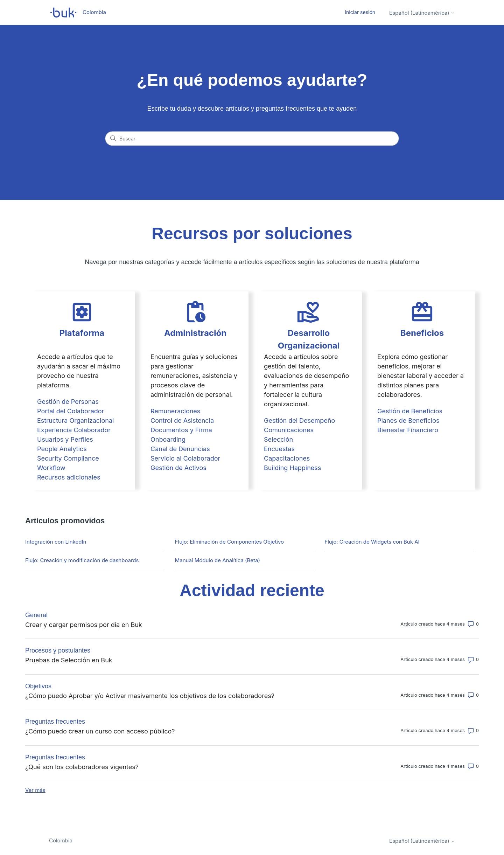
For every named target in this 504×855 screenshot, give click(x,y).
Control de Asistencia (182, 420)
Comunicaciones (289, 430)
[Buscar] (252, 139)
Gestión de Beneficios (410, 411)
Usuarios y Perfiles (65, 439)
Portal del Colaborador (71, 411)
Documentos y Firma (181, 430)
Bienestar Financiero (408, 430)
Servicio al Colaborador (185, 458)
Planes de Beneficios (408, 420)
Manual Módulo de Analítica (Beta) (218, 560)
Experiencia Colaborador (74, 430)
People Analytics (62, 449)
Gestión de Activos (178, 468)
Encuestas (279, 449)
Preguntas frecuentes (55, 722)
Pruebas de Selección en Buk (69, 660)
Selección (278, 439)
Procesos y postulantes (58, 650)
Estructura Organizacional (75, 420)
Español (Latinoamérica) (422, 13)
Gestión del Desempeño (299, 420)
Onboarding (168, 439)
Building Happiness (292, 468)
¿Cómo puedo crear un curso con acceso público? (100, 731)
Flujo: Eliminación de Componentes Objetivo (229, 542)
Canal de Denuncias (180, 449)
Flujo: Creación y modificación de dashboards (82, 560)
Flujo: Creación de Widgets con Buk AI (372, 542)
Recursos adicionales (69, 477)
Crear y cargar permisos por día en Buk (84, 625)
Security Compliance (68, 458)
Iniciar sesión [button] (360, 12)
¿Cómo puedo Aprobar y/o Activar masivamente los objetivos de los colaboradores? (150, 696)
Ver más (35, 790)
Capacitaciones (287, 458)
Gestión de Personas (68, 402)
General (36, 615)
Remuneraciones (175, 411)
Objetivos (38, 686)
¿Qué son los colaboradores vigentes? (82, 767)
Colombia (61, 840)
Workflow (51, 468)
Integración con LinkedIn (56, 542)
